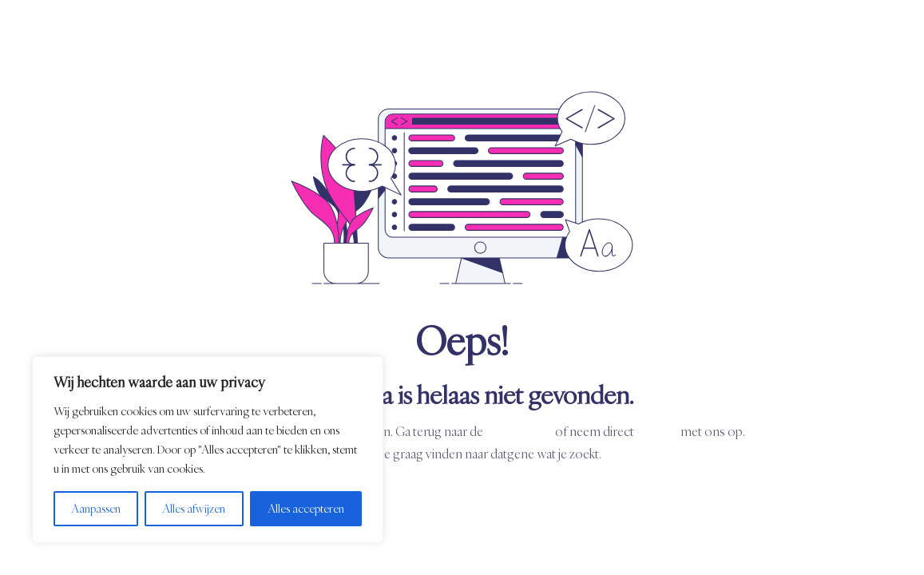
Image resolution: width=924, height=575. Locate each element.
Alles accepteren (306, 509)
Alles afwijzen (194, 509)
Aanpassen (96, 509)
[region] (208, 450)
